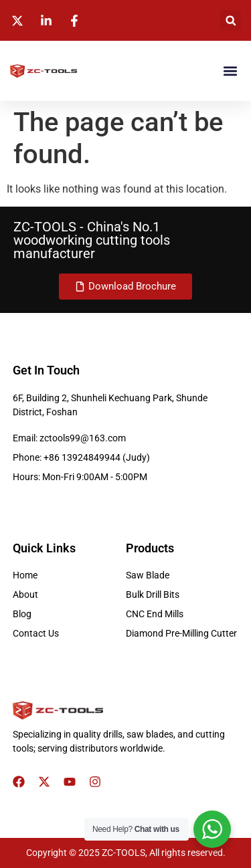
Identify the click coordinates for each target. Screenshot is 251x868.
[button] (231, 20)
